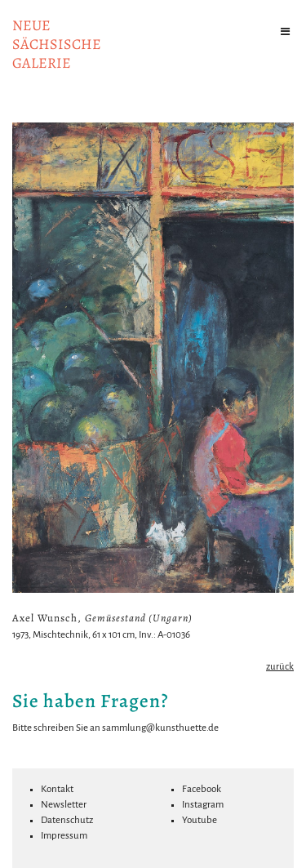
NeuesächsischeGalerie (57, 44)
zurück (280, 667)
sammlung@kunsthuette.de (160, 728)
